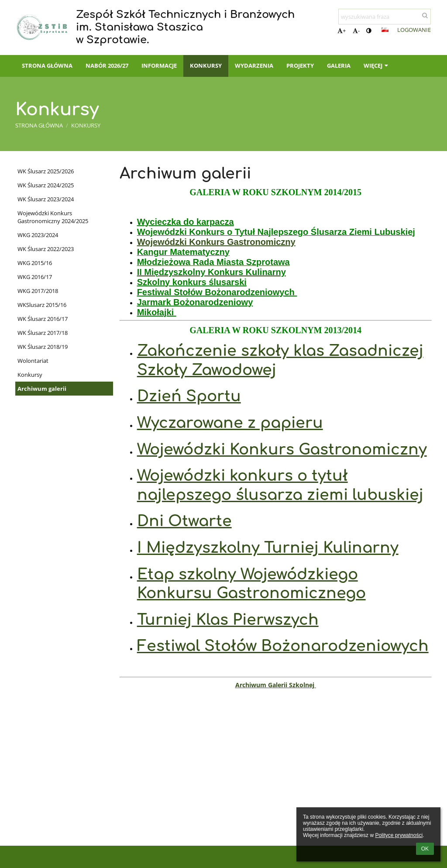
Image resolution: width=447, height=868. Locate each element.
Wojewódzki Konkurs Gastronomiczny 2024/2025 (53, 217)
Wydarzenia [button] (254, 65)
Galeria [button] (339, 65)
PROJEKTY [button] (300, 65)
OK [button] (425, 849)
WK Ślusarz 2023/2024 (46, 199)
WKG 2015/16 (35, 263)
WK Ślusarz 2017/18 (43, 333)
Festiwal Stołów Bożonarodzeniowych (283, 646)
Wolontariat (33, 361)
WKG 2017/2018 (38, 291)
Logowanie (414, 30)
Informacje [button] (159, 65)
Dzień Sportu (189, 396)
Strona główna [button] (47, 65)
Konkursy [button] (206, 65)
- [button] (356, 31)
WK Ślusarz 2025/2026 (46, 171)
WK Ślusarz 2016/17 (43, 319)
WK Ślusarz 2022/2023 (46, 249)
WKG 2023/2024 (38, 235)
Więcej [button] (377, 65)
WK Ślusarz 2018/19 (43, 347)
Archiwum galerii (42, 389)
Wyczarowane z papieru (230, 423)
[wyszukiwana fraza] (385, 17)
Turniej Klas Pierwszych (228, 620)
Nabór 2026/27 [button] (107, 65)
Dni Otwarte (184, 521)
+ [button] (342, 31)
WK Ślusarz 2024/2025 (46, 185)
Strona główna (39, 125)
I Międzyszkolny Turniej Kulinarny (268, 548)
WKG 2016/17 (35, 277)
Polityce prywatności (399, 835)
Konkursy (86, 125)
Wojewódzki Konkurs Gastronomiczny (216, 242)
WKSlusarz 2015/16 (42, 305)
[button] (385, 30)
